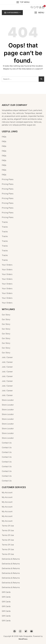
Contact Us (7, 443)
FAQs (4, 137)
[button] (39, 13)
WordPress (23, 639)
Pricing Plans (8, 179)
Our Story (6, 315)
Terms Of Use (8, 526)
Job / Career (7, 357)
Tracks (5, 222)
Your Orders (7, 265)
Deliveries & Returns (11, 559)
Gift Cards (6, 592)
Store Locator (8, 400)
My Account (7, 492)
